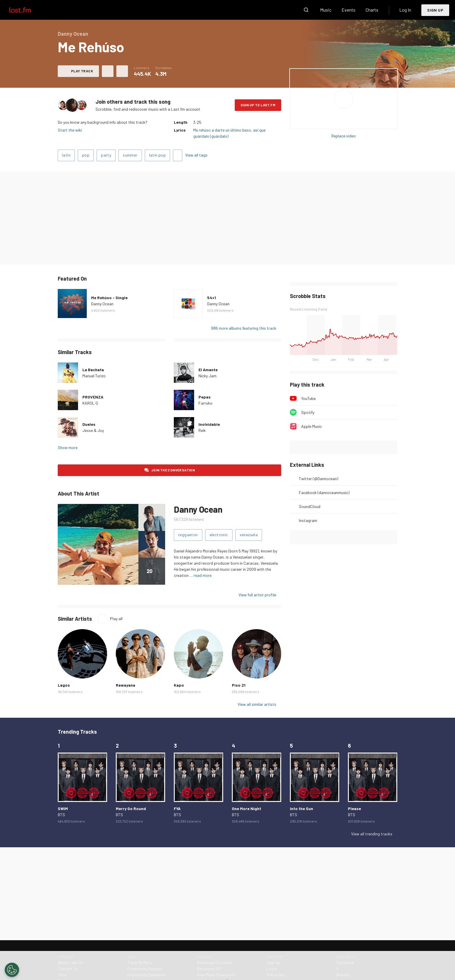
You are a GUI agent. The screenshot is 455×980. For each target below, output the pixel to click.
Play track (82, 71)
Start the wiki (70, 130)
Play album (344, 99)
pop (86, 155)
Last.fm (27, 10)
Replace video (344, 136)
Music (326, 10)
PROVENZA (93, 397)
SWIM (63, 808)
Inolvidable (209, 424)
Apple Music (312, 426)
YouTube (308, 398)
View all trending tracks (372, 834)
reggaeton (188, 535)
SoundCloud (310, 506)
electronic (219, 535)
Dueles (89, 424)
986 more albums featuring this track (244, 328)
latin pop (158, 155)
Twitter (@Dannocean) (318, 479)
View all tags (196, 155)
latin (66, 155)
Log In (405, 10)
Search (306, 10)
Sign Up (435, 10)
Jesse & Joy (93, 430)
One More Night (247, 808)
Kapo (179, 685)
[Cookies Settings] (12, 970)
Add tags (178, 155)
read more (203, 575)
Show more (68, 447)
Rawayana (126, 685)
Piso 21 (239, 685)
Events (349, 10)
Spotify (308, 412)
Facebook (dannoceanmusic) (324, 492)
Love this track (108, 71)
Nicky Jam (207, 376)
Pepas (205, 397)
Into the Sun (301, 808)
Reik (202, 430)
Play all (116, 619)
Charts (372, 10)
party (106, 155)
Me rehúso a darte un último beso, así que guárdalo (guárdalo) (229, 133)
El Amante (208, 370)
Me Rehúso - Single (109, 298)
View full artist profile (257, 595)
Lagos (64, 685)
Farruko (205, 403)
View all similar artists (257, 704)
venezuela (249, 535)
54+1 (212, 298)
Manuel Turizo (94, 376)
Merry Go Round (131, 808)
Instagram (308, 520)
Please (354, 808)
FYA (177, 808)
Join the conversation (173, 470)
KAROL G (90, 403)
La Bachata (93, 370)
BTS (61, 815)
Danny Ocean (102, 304)
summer (130, 155)
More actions (122, 71)
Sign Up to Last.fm (258, 105)
